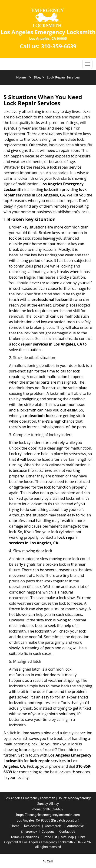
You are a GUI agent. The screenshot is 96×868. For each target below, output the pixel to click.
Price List (50, 837)
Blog (37, 77)
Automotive (76, 826)
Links (82, 837)
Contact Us (67, 832)
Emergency (29, 832)
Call (48, 861)
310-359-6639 (59, 46)
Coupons (48, 832)
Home (21, 77)
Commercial (54, 826)
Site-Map (68, 837)
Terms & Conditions (25, 837)
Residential (32, 826)
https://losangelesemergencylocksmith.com (48, 815)
